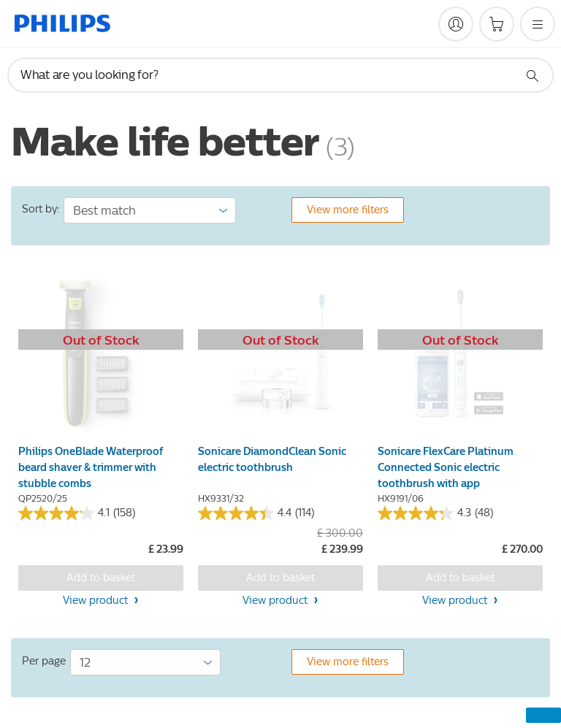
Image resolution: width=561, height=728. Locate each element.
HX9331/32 (221, 499)
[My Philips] (456, 24)
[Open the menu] (538, 24)
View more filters (348, 210)
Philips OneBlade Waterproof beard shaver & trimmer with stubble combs (91, 468)
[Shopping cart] (497, 24)
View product (97, 601)
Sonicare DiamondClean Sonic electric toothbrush (272, 460)
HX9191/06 (401, 499)
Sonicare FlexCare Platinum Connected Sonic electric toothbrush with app (446, 468)
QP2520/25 (43, 499)
